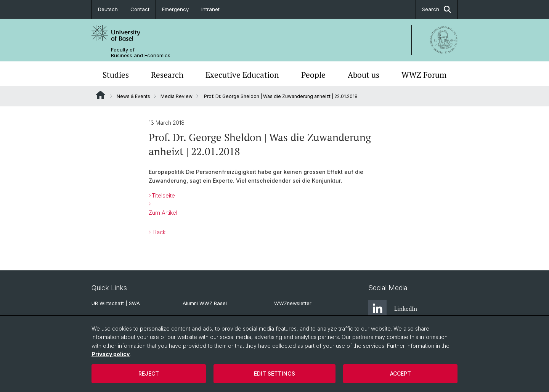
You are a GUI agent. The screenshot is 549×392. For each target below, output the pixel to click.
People (313, 75)
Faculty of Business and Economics (141, 53)
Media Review (177, 96)
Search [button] (437, 9)
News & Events (133, 96)
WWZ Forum (424, 75)
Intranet (210, 9)
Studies (116, 75)
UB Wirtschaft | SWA (116, 303)
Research (167, 75)
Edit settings (274, 374)
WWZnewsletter (293, 303)
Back (159, 232)
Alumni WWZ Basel (205, 303)
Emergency (175, 9)
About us (364, 75)
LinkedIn (393, 309)
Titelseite (163, 195)
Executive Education (242, 75)
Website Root (100, 95)
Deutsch (108, 9)
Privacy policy (111, 354)
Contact (140, 9)
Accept (401, 374)
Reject (149, 374)
